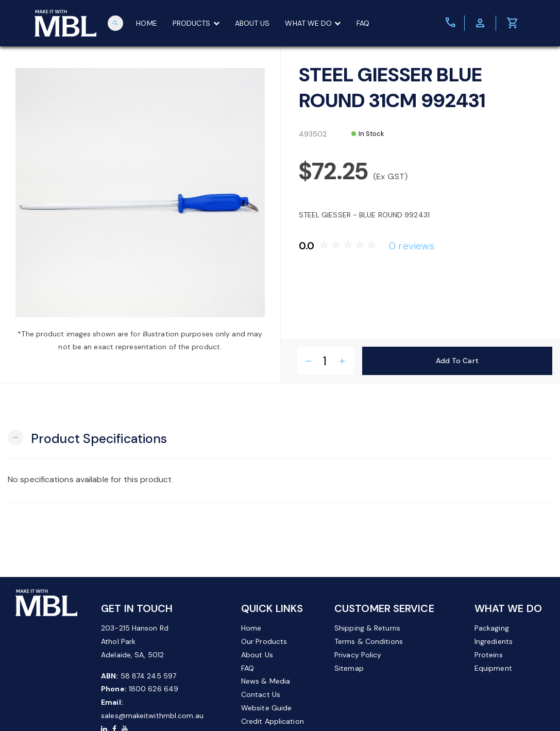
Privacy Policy (358, 655)
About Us (257, 655)
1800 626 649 (154, 689)
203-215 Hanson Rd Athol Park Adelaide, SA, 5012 (135, 641)
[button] (87, 438)
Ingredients (494, 641)
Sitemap (349, 668)
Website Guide (266, 708)
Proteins (489, 655)
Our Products (264, 641)
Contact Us (261, 694)
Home (251, 628)
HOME (146, 23)
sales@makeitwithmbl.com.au (152, 716)
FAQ (363, 23)
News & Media (266, 681)
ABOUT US (252, 23)
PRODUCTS (196, 23)
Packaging (492, 628)
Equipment (493, 668)
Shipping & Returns (367, 628)
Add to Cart (457, 361)
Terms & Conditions (369, 641)
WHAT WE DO (313, 23)
